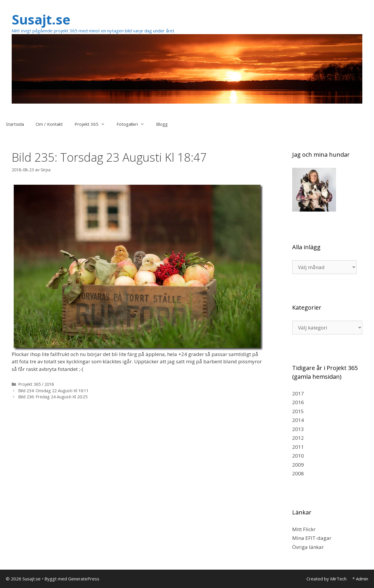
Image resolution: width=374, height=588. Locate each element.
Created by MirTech (327, 579)
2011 (298, 447)
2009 (298, 465)
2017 (298, 394)
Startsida (15, 124)
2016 (298, 402)
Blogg (162, 124)
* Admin (360, 579)
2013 (298, 429)
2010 (298, 456)
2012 (298, 438)
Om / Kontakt (49, 124)
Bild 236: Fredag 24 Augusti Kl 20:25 (53, 397)
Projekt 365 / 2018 (36, 384)
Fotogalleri (133, 124)
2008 (298, 473)
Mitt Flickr (304, 529)
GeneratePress (84, 579)
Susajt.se (41, 19)
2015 (298, 411)
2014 (298, 420)
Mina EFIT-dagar (312, 538)
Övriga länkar (308, 547)
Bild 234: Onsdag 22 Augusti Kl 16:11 (53, 391)
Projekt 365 (93, 124)
